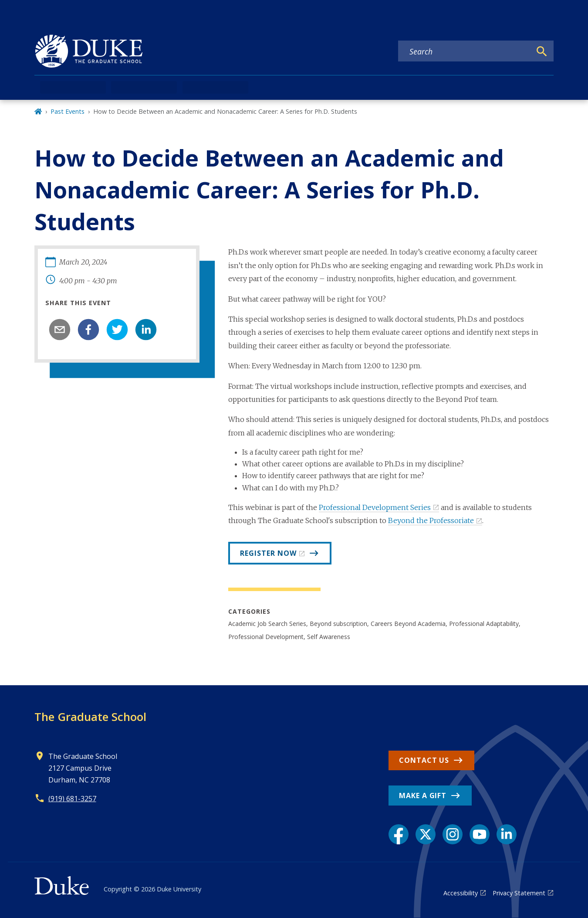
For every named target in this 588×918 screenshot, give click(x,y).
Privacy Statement (519, 893)
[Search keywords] (465, 51)
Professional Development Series (375, 507)
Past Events (68, 111)
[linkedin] (146, 330)
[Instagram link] (453, 834)
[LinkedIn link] (507, 834)
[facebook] (88, 330)
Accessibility (461, 893)
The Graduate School (90, 717)
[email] (60, 330)
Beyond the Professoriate (431, 520)
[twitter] (117, 330)
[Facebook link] (399, 834)
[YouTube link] (480, 834)
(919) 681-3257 (72, 799)
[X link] (426, 834)
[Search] (542, 51)
